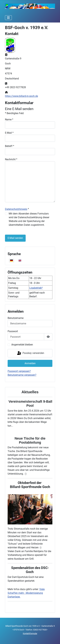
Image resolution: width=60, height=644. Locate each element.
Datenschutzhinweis (16, 209)
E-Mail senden (15, 238)
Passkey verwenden (30, 353)
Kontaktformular (30, 633)
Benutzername (16, 318)
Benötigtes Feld (14, 113)
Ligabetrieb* (36, 288)
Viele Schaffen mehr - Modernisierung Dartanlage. (26, 593)
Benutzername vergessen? (22, 375)
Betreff (10, 146)
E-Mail (9, 133)
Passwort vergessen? (19, 371)
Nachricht (11, 159)
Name (9, 119)
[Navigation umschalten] (8, 18)
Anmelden (30, 363)
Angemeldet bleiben (22, 345)
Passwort (13, 331)
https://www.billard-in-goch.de (21, 96)
